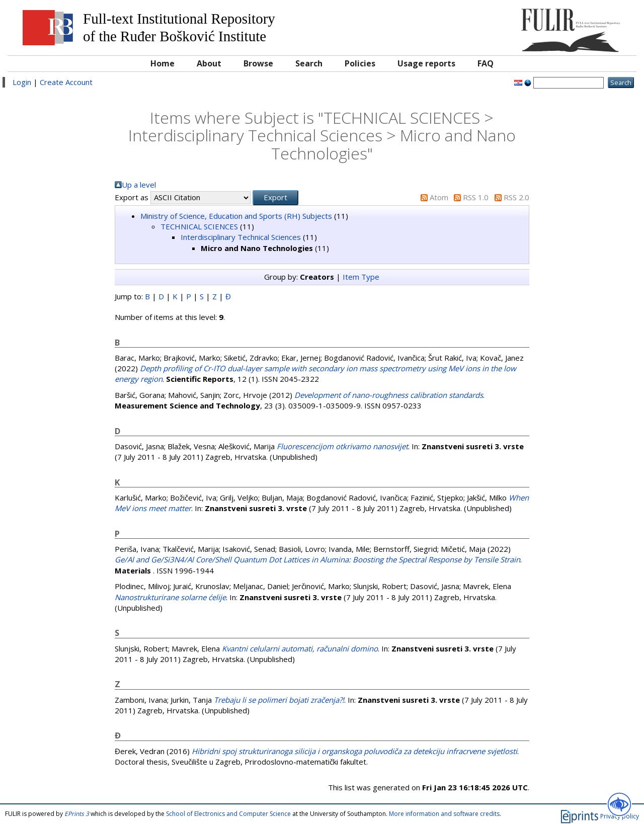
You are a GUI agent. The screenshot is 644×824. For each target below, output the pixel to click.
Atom (439, 197)
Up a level (139, 185)
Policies (360, 63)
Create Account (66, 82)
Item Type (361, 277)
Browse (258, 63)
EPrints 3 (77, 814)
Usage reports (426, 63)
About (209, 63)
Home (163, 63)
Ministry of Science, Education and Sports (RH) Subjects (236, 216)
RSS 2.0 (516, 197)
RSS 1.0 (476, 197)
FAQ (486, 63)
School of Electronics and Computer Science (228, 814)
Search (309, 63)
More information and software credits (444, 814)
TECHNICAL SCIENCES (199, 226)
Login (22, 82)
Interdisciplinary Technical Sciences (241, 237)
